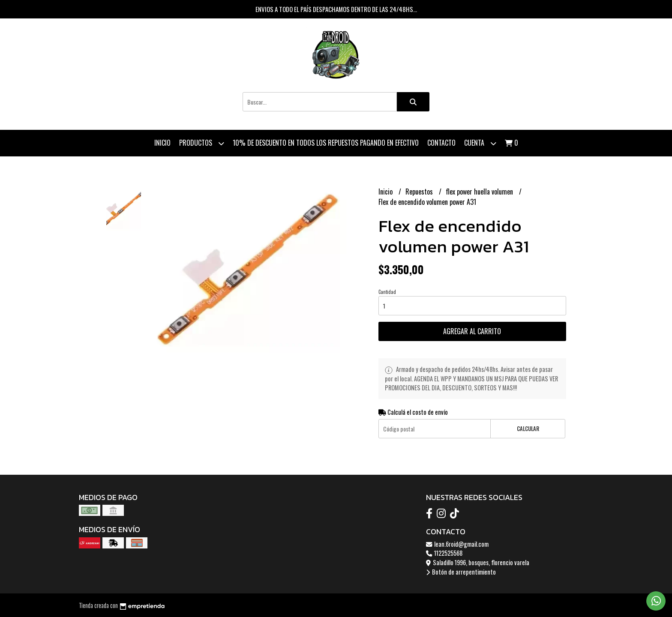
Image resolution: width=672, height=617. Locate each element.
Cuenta (480, 143)
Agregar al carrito (472, 331)
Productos (202, 143)
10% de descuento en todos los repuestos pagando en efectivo (326, 143)
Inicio (162, 143)
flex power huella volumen (480, 192)
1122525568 (444, 553)
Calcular (528, 429)
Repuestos (420, 192)
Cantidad (387, 292)
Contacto (441, 143)
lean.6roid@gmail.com (457, 544)
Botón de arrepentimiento (461, 572)
